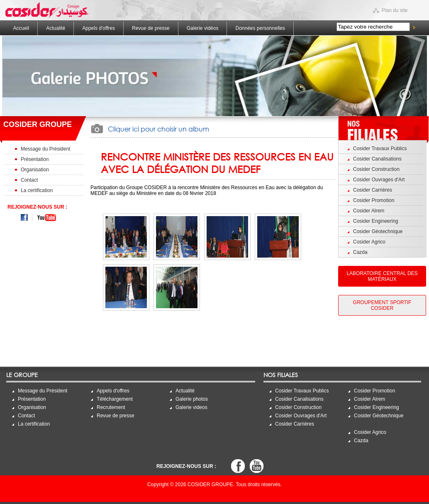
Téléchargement (115, 399)
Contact (29, 180)
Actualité (56, 28)
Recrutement (111, 407)
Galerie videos (191, 407)
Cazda (360, 252)
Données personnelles (260, 28)
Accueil (21, 28)
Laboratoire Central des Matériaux (382, 276)
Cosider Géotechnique (378, 231)
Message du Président (45, 149)
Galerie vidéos (203, 28)
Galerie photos (192, 399)
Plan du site (395, 10)
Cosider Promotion (374, 200)
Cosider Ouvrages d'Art (379, 180)
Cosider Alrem (369, 211)
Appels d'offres (99, 28)
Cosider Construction (376, 169)
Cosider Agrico (369, 242)
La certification (37, 190)
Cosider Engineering (376, 221)
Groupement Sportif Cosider (382, 305)
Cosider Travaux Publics (380, 149)
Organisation (35, 170)
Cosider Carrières (373, 190)
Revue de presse (151, 28)
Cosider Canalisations (377, 159)
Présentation (35, 159)
